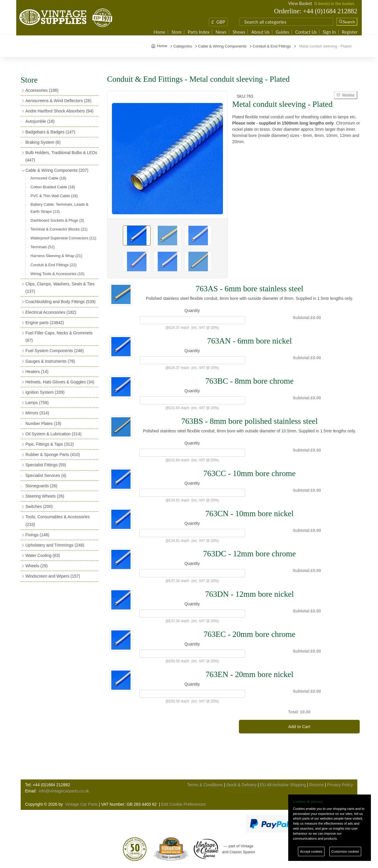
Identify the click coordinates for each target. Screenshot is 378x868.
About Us (260, 32)
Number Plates (43, 424)
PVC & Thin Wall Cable (54, 196)
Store (176, 32)
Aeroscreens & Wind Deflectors (58, 101)
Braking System (43, 142)
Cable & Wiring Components (57, 170)
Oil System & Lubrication (53, 434)
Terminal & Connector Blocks (59, 229)
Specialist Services (46, 475)
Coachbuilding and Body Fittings (60, 302)
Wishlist (346, 95)
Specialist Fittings (46, 465)
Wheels (36, 566)
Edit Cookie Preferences (184, 804)
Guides (282, 32)
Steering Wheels (45, 496)
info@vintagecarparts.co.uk (64, 791)
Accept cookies (311, 851)
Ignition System (45, 392)
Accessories (42, 90)
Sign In (329, 32)
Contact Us (306, 32)
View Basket (300, 3)
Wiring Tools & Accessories (57, 274)
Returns (316, 785)
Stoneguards (41, 486)
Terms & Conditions (205, 785)
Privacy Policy (340, 785)
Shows (239, 32)
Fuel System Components (55, 351)
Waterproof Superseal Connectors (63, 238)
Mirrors (37, 413)
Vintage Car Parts (82, 804)
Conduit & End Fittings (53, 265)
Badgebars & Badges (50, 132)
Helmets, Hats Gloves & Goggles (60, 382)
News (221, 32)
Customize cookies (345, 851)
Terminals (43, 247)
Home (159, 32)
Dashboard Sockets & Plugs (57, 220)
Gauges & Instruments (50, 361)
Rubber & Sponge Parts (53, 455)
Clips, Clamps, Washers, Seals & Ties (60, 288)
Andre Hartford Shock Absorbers (59, 111)
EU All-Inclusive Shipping (283, 785)
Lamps (37, 403)
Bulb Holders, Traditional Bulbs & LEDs (61, 156)
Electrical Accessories (51, 312)
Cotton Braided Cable (53, 187)
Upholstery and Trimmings (55, 545)
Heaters (37, 372)
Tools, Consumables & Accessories (58, 520)
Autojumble (40, 121)
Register (350, 32)
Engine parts (45, 323)
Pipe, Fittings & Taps (50, 444)
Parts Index (199, 32)
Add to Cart (299, 727)
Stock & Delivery (241, 785)
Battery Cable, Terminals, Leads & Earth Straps (59, 208)
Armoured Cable (48, 178)
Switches (39, 506)
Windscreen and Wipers (53, 576)
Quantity (192, 310)
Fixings (37, 535)
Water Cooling (43, 555)
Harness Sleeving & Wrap (56, 256)
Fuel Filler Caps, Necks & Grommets (59, 337)
